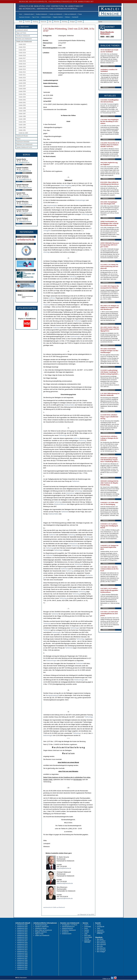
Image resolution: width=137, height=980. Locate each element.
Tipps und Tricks (21, 33)
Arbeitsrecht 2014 (22, 946)
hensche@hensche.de (64, 868)
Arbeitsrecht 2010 (22, 953)
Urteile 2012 (22, 72)
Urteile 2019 (22, 53)
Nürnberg (65, 22)
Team (99, 928)
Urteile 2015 (22, 64)
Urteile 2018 (22, 55)
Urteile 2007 (22, 86)
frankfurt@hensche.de (25, 171)
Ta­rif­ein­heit (77, 321)
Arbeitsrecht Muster (46, 17)
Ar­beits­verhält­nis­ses (60, 504)
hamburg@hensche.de (25, 179)
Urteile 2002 (22, 100)
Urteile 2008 (22, 83)
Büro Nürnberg (101, 950)
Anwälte (80, 22)
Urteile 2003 (22, 97)
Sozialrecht (65, 932)
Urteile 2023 (22, 44)
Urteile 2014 (22, 67)
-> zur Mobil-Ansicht (23, 27)
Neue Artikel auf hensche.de (43, 930)
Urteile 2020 (22, 50)
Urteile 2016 (22, 61)
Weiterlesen (106, 66)
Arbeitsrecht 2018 (22, 939)
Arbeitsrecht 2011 (22, 951)
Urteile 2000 (22, 105)
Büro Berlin (100, 939)
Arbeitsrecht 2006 (22, 960)
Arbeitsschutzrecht (67, 928)
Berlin (21, 22)
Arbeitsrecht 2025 (22, 927)
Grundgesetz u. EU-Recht (70, 925)
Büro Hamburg (101, 943)
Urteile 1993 (22, 125)
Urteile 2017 (22, 58)
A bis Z (86, 925)
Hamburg (35, 22)
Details (25, 164)
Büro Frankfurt (101, 941)
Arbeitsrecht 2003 (22, 966)
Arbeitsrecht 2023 (22, 930)
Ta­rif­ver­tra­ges (59, 550)
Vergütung (68, 185)
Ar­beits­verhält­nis (52, 205)
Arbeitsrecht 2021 (22, 934)
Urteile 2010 (22, 78)
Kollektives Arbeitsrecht (69, 930)
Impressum (100, 930)
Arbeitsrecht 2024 (22, 928)
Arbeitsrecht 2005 (22, 962)
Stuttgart (72, 22)
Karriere (87, 930)
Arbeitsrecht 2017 (22, 941)
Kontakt (87, 932)
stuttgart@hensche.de (25, 221)
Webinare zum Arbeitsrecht (24, 145)
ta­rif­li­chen (52, 298)
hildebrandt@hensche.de (65, 883)
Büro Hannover (101, 945)
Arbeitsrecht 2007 (22, 959)
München (57, 22)
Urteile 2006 (22, 89)
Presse (80, 14)
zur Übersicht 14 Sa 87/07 (86, 915)
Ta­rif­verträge (85, 214)
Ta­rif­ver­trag (73, 277)
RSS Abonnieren (21, 978)
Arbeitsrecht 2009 (22, 955)
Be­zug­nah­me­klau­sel (52, 695)
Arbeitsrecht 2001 (22, 969)
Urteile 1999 (22, 108)
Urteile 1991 (22, 130)
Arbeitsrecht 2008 (22, 957)
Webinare (68, 17)
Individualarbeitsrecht (68, 927)
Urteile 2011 (22, 75)
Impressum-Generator (25, 17)
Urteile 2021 (22, 47)
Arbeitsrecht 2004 (22, 964)
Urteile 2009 (22, 80)
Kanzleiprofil (75, 17)
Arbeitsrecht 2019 (22, 937)
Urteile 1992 (22, 127)
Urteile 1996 (22, 116)
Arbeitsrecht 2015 (22, 944)
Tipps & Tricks (36, 17)
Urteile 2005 (22, 91)
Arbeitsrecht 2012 (22, 950)
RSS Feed (87, 935)
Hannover (44, 22)
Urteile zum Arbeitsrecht (70, 14)
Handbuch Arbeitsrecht (41, 14)
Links (86, 934)
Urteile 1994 (22, 122)
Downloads (88, 927)
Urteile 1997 (22, 114)
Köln (50, 22)
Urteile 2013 (22, 69)
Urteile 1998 (22, 111)
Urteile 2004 (22, 94)
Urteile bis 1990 (23, 133)
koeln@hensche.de (24, 196)
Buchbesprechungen (41, 925)
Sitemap (87, 939)
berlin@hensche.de (24, 162)
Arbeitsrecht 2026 (22, 925)
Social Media (88, 937)
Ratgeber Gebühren (58, 17)
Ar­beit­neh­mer (70, 493)
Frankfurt (28, 22)
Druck (86, 928)
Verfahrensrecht (67, 934)
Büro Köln (100, 946)
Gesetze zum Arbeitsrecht (56, 14)
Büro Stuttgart (101, 952)
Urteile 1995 (22, 119)
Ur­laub (62, 185)
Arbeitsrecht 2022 (22, 932)
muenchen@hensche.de (25, 205)
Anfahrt (18, 164)
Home (21, 14)
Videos (18, 139)
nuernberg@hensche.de (25, 213)
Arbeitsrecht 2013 (22, 948)
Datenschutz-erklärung (101, 933)
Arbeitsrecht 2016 (22, 943)
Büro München (101, 948)
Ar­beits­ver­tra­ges (80, 200)
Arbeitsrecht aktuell (29, 14)
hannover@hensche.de (25, 188)
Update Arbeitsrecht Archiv (24, 147)
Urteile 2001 (22, 103)
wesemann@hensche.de (65, 898)
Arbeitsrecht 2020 (22, 935)
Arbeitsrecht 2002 (22, 967)
